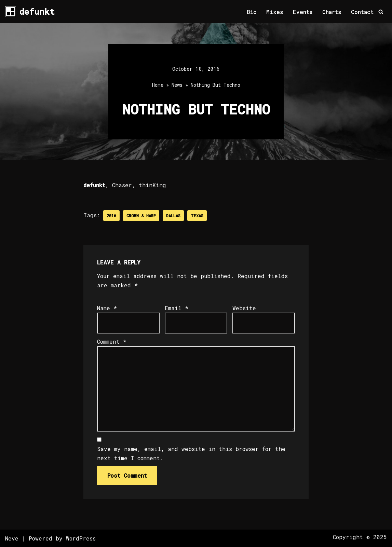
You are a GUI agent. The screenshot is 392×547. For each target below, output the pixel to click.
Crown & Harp (141, 216)
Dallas (173, 216)
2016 (111, 216)
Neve (12, 538)
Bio (252, 12)
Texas (197, 216)
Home (158, 85)
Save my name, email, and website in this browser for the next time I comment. (191, 453)
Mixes (275, 12)
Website (244, 308)
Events (303, 12)
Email (177, 308)
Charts (332, 12)
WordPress (81, 538)
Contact (362, 12)
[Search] (381, 12)
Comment (112, 341)
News (177, 85)
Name (107, 308)
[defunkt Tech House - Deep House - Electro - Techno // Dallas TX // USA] (30, 12)
